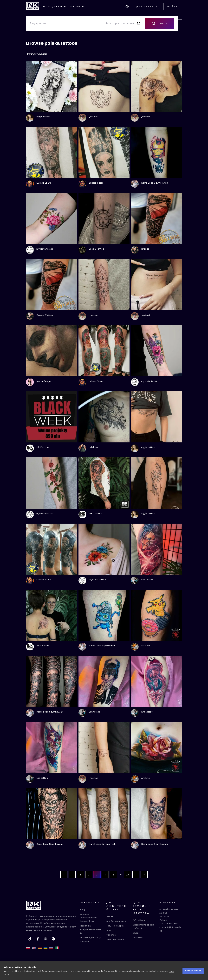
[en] (34, 948)
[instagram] (45, 939)
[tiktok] (30, 939)
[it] (57, 948)
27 (128, 875)
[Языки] (127, 7)
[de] (40, 948)
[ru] (51, 948)
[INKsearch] (33, 7)
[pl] (28, 948)
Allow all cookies (193, 971)
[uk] (45, 948)
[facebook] (38, 939)
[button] (127, 7)
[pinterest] (53, 939)
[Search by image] (138, 23)
